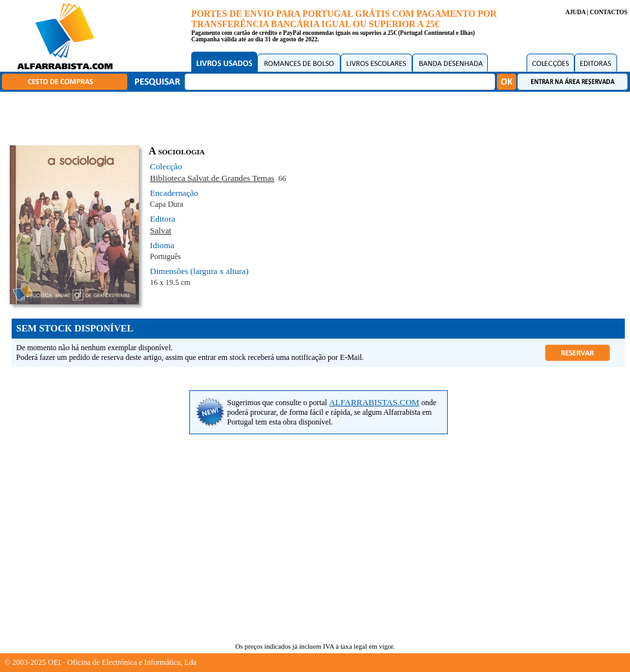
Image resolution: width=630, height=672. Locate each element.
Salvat (161, 230)
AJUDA (575, 12)
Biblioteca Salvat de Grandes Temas (212, 178)
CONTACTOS (609, 12)
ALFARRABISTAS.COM (374, 402)
